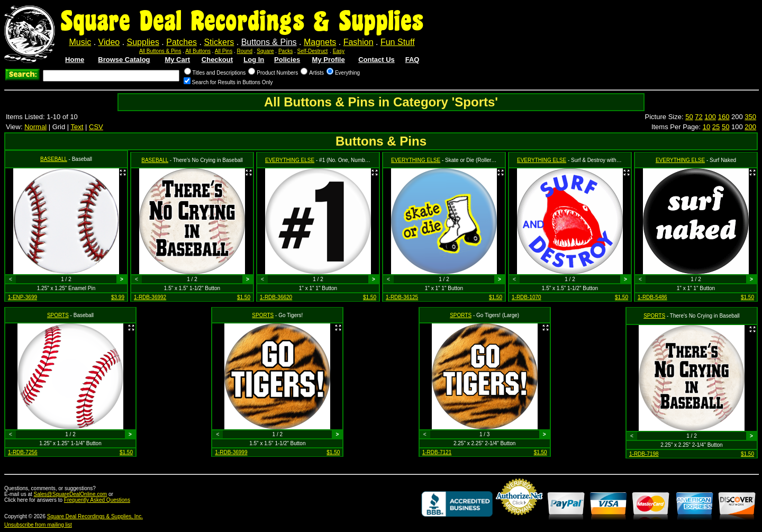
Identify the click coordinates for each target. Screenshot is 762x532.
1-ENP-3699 (22, 297)
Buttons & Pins (269, 42)
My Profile (329, 60)
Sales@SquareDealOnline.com (71, 494)
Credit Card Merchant (519, 519)
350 (750, 117)
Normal (35, 127)
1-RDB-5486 (652, 297)
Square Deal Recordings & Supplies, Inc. (95, 516)
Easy (339, 51)
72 (698, 117)
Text (77, 127)
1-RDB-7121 (437, 452)
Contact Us (377, 60)
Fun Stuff (398, 42)
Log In (254, 60)
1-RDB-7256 (23, 452)
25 (716, 127)
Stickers (219, 42)
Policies (287, 60)
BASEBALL (54, 159)
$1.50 (244, 297)
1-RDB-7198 (644, 454)
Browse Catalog (124, 60)
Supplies (143, 42)
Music (80, 42)
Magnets (320, 42)
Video (109, 42)
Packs (285, 51)
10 (706, 127)
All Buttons (198, 51)
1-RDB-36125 (402, 297)
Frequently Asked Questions (97, 500)
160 (724, 117)
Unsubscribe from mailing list (38, 525)
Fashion (359, 42)
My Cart (177, 60)
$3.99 (118, 297)
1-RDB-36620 (276, 297)
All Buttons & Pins (160, 51)
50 (689, 117)
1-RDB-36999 (231, 452)
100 (710, 117)
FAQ (412, 60)
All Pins (224, 51)
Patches (182, 42)
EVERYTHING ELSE (290, 160)
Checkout (217, 60)
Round (245, 51)
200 (750, 127)
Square (265, 51)
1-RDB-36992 (150, 297)
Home (75, 60)
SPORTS (58, 315)
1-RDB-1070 (527, 297)
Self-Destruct (313, 51)
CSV (96, 127)
